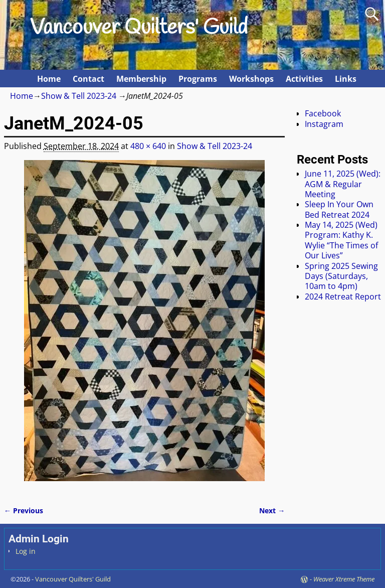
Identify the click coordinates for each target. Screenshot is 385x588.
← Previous (24, 510)
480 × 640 (148, 146)
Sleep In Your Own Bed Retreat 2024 (339, 209)
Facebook (323, 113)
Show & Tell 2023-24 (79, 96)
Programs (198, 79)
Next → (272, 510)
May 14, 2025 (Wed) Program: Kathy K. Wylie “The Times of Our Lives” (341, 240)
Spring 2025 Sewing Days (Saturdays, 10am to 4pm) (341, 276)
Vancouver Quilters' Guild (139, 28)
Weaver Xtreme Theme (344, 579)
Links (346, 79)
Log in (26, 551)
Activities (304, 79)
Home (49, 79)
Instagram (324, 124)
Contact (88, 79)
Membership (141, 79)
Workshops (251, 79)
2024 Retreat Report (343, 297)
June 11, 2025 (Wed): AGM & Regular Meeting (343, 184)
